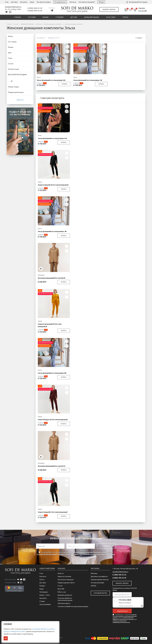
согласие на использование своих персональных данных (85, 552)
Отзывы (42, 601)
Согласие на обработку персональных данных (73, 606)
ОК (6, 638)
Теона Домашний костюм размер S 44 (52, 138)
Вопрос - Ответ (45, 595)
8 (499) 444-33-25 (35, 8)
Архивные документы (65, 595)
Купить (65, 84)
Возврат (42, 586)
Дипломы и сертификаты (99, 576)
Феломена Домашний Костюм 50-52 (51, 466)
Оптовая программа (97, 583)
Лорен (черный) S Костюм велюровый (53, 512)
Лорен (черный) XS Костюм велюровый (53, 185)
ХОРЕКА (93, 586)
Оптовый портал (60, 2)
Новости (61, 573)
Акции (32, 2)
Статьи (60, 586)
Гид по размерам (45, 604)
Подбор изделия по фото (66, 583)
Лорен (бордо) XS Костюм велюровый (53, 419)
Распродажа (44, 592)
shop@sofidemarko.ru (13, 7)
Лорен (40, 182)
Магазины (94, 573)
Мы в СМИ (61, 589)
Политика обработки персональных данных (65, 599)
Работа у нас (62, 592)
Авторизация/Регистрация (138, 2)
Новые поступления (64, 576)
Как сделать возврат (44, 2)
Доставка (14, 2)
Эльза (39, 77)
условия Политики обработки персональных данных (58, 554)
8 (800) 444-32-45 (35, 11)
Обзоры (101, 2)
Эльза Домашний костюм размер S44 (51, 80)
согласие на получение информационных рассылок (121, 622)
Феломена (41, 275)
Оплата (42, 580)
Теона (40, 135)
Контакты (73, 2)
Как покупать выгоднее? (87, 2)
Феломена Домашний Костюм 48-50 (51, 278)
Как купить (24, 2)
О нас (7, 2)
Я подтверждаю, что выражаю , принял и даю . (76, 554)
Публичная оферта (64, 603)
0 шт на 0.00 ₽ (143, 11)
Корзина (142, 8)
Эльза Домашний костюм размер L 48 (88, 80)
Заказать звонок (109, 9)
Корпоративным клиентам (100, 580)
